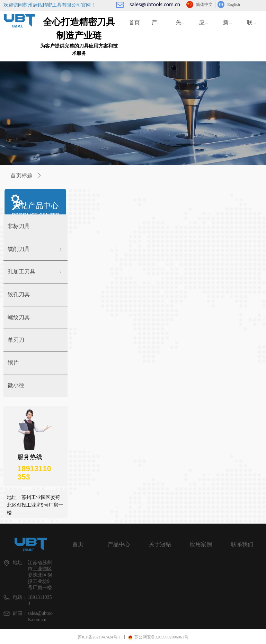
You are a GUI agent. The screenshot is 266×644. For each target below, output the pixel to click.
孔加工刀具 (36, 272)
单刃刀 (16, 340)
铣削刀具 (36, 249)
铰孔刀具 (19, 294)
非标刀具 (19, 226)
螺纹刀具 (19, 317)
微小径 (16, 385)
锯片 (13, 363)
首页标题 (21, 175)
